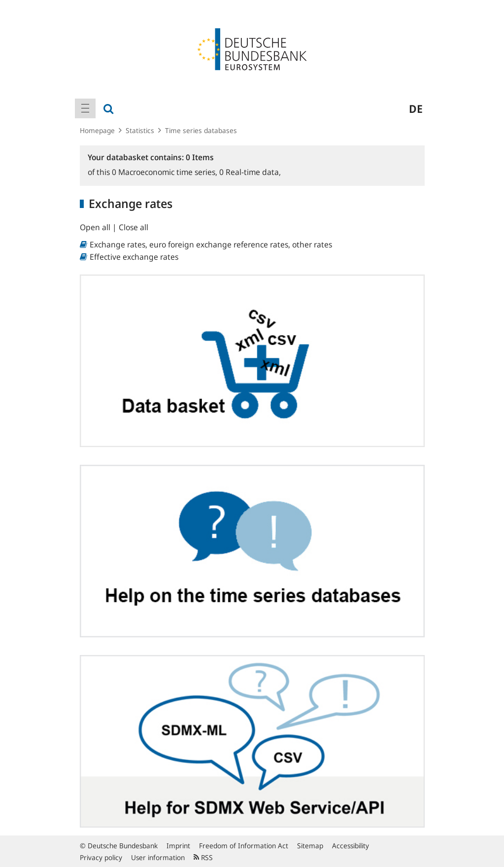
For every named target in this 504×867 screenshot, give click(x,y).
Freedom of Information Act (244, 846)
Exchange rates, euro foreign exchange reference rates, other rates (211, 244)
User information (158, 857)
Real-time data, (250, 172)
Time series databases (201, 130)
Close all (134, 227)
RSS (203, 857)
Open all (96, 227)
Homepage (97, 130)
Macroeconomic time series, (166, 172)
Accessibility (351, 846)
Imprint (178, 846)
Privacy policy (101, 857)
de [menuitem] (416, 108)
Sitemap (310, 846)
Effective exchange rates (134, 257)
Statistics (140, 130)
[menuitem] (85, 108)
